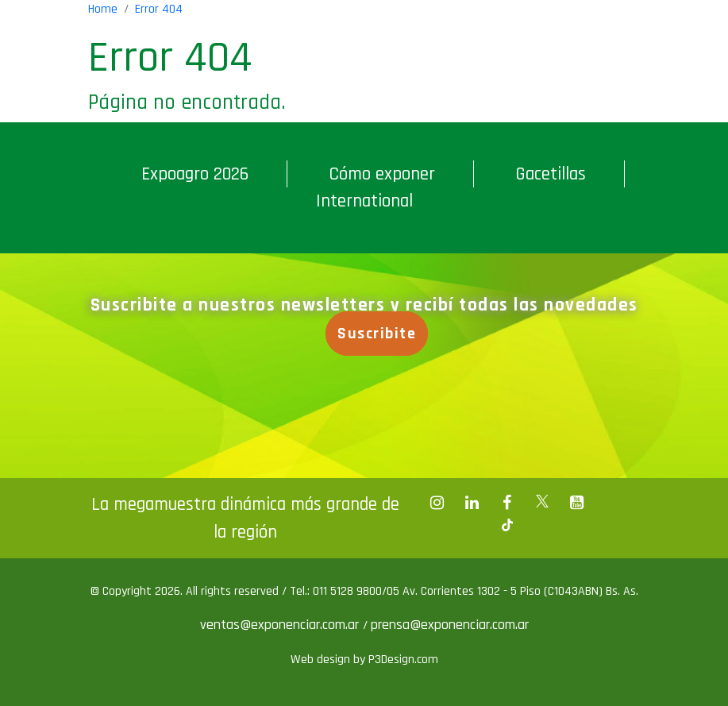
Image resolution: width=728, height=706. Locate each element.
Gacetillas (551, 174)
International (364, 201)
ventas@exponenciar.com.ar (281, 625)
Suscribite (377, 334)
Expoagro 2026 (195, 174)
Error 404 (159, 9)
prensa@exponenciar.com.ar (450, 625)
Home (103, 9)
